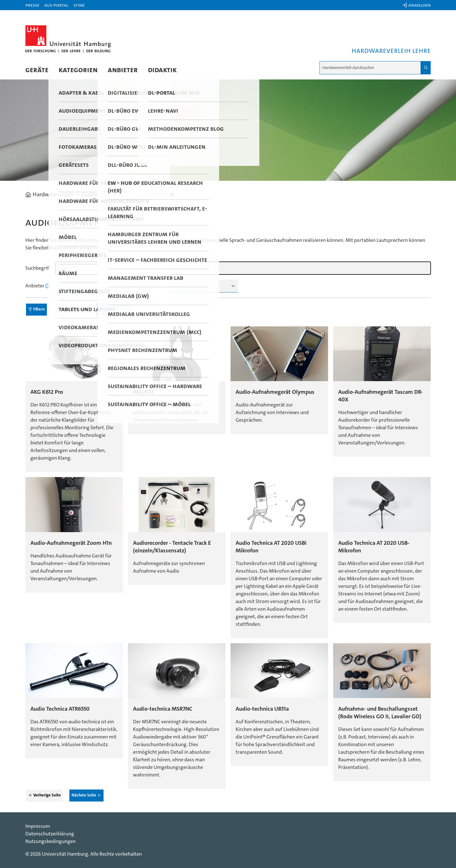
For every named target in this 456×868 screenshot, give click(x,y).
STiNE (79, 5)
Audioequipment (153, 195)
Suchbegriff (38, 268)
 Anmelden (416, 5)
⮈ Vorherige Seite (72, 309)
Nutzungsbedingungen (51, 841)
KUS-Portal (56, 5)
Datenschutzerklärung (50, 834)
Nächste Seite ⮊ (114, 309)
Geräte (37, 70)
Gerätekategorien (103, 195)
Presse (32, 5)
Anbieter (123, 70)
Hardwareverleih (53, 195)
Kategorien (78, 70)
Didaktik (162, 70)
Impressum (38, 826)
